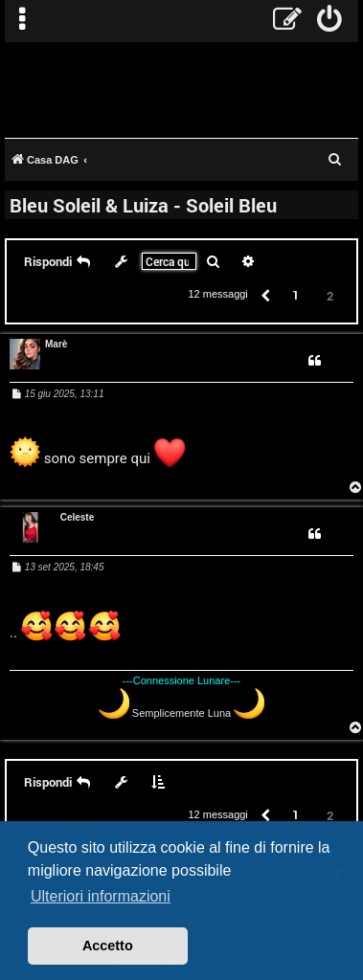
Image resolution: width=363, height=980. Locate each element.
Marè (56, 344)
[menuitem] (330, 21)
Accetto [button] (108, 946)
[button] (264, 294)
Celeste (78, 517)
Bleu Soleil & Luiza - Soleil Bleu (143, 205)
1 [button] (295, 295)
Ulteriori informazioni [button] (101, 896)
